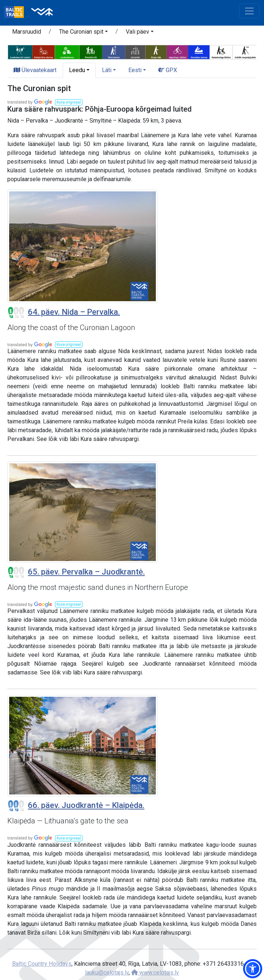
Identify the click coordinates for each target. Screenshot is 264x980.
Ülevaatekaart (35, 70)
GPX (168, 70)
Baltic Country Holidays (42, 964)
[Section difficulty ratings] (16, 313)
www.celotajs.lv (155, 972)
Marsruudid (27, 32)
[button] (83, 33)
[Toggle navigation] (249, 11)
